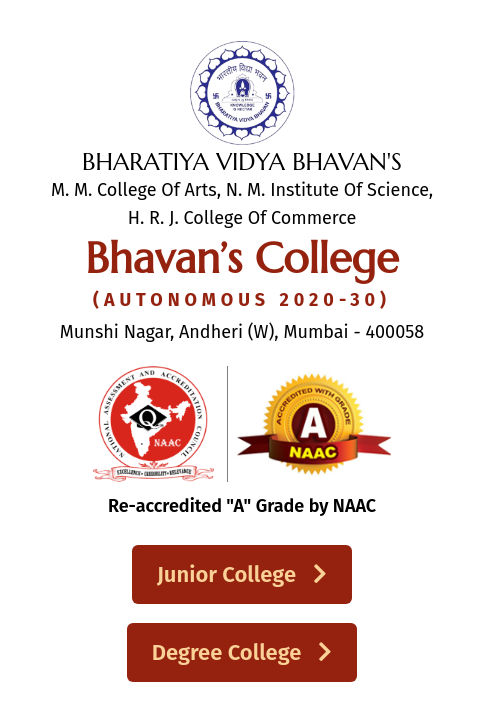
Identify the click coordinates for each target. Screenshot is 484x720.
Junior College (242, 574)
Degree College (242, 652)
